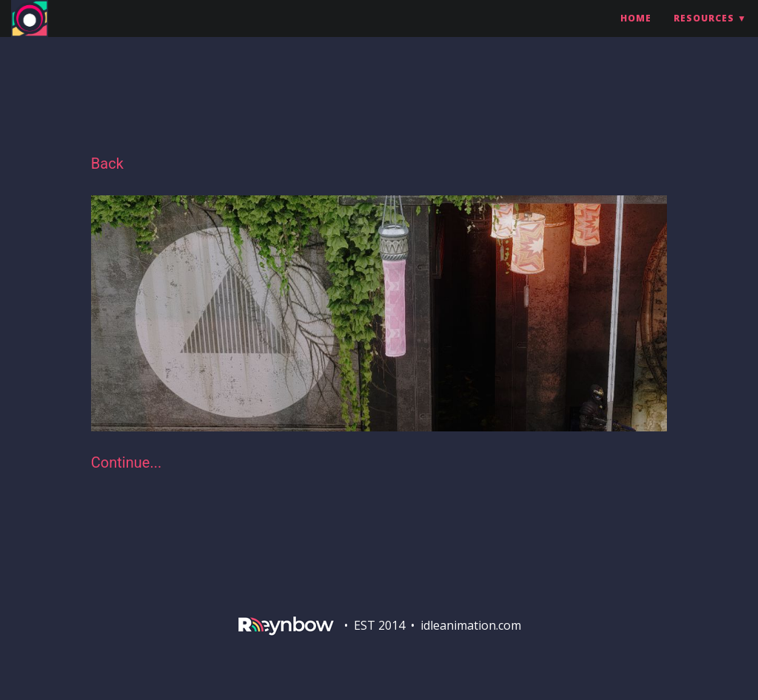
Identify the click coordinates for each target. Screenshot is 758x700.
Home (636, 33)
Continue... (126, 462)
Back (107, 164)
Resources (704, 33)
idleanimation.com (471, 625)
